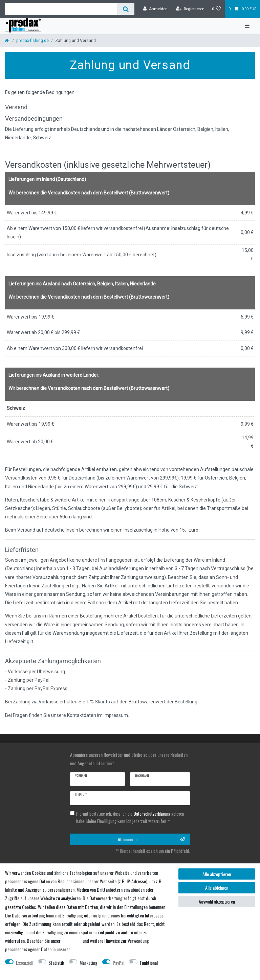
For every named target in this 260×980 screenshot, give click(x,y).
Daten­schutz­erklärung (91, 949)
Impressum (72, 941)
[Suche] (126, 9)
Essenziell (25, 963)
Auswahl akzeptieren (217, 901)
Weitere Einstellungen (24, 971)
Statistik (56, 963)
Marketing (89, 963)
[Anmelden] (155, 9)
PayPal (118, 963)
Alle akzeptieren (217, 874)
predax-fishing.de (32, 40)
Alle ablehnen (217, 888)
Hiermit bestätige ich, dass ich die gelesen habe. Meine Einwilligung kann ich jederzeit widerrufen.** (130, 818)
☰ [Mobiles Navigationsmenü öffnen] (247, 26)
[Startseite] (7, 40)
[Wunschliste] (216, 9)
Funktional (149, 963)
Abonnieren (151, 839)
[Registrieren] (190, 9)
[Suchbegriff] (61, 9)
